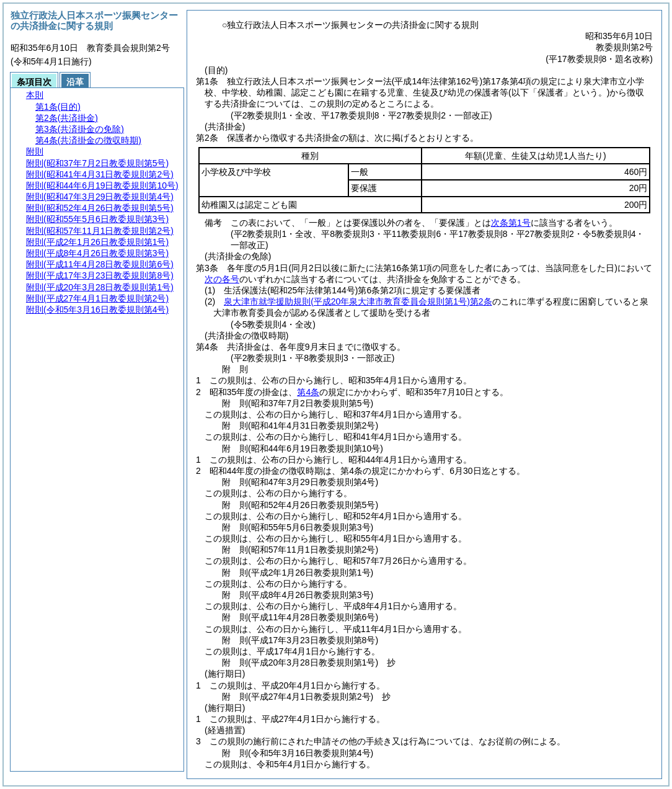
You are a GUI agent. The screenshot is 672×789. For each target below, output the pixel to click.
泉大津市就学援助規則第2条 (358, 301)
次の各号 (222, 279)
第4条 (308, 392)
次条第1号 (511, 223)
